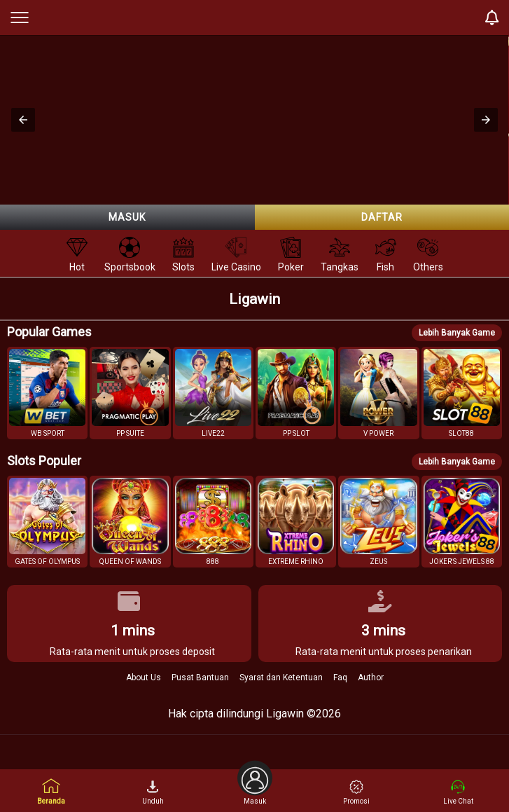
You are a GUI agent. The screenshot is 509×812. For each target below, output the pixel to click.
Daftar (382, 217)
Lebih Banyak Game (457, 333)
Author (371, 677)
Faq (340, 677)
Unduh (153, 792)
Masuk (127, 217)
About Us (144, 677)
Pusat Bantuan (200, 677)
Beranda (51, 791)
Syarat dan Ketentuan (281, 677)
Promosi (356, 792)
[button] (23, 120)
